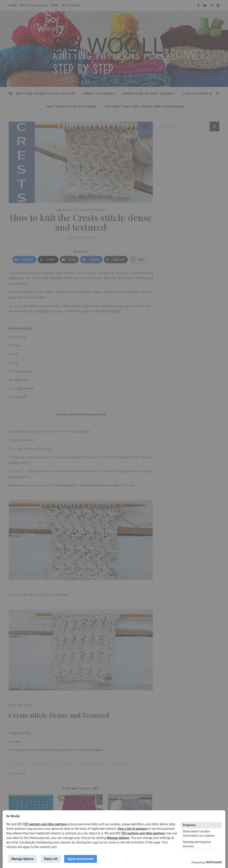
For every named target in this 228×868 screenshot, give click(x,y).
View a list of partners (132, 829)
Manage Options (118, 838)
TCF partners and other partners (45, 824)
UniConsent (214, 862)
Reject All (51, 859)
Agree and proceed (81, 859)
